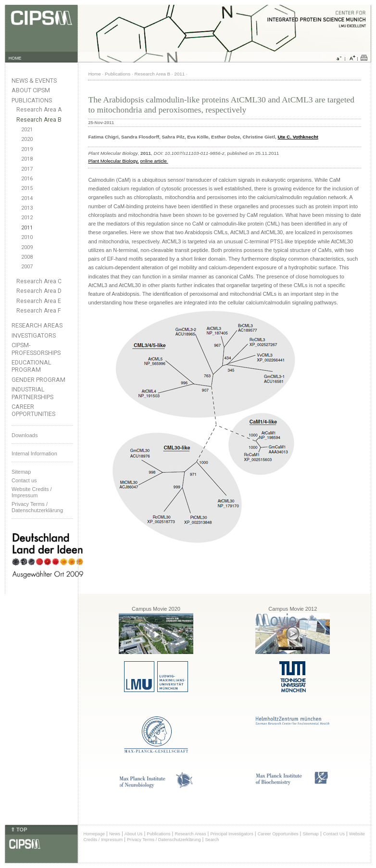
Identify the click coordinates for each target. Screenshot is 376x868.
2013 (27, 208)
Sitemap (21, 472)
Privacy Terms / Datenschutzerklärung (37, 507)
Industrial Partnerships (32, 393)
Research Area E (39, 301)
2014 (27, 198)
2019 (27, 149)
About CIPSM (31, 90)
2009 (27, 247)
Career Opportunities (33, 410)
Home (94, 74)
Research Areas (37, 325)
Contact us (24, 480)
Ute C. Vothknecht (298, 137)
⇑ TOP (19, 830)
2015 (27, 188)
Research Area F (39, 311)
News (115, 834)
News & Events (34, 81)
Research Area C (39, 281)
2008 (27, 257)
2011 (27, 228)
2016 (27, 179)
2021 (27, 130)
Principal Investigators (232, 834)
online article (154, 161)
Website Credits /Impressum (32, 492)
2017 (27, 169)
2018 (27, 159)
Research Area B (39, 120)
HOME (15, 58)
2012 (27, 218)
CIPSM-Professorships (36, 349)
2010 (27, 237)
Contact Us (334, 834)
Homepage (94, 834)
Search (212, 840)
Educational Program (31, 366)
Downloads (25, 435)
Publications (32, 100)
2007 (27, 267)
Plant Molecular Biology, (113, 161)
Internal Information (34, 453)
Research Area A (39, 110)
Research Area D (39, 291)
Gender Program (38, 380)
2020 (27, 139)
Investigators (34, 335)
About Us (134, 834)
